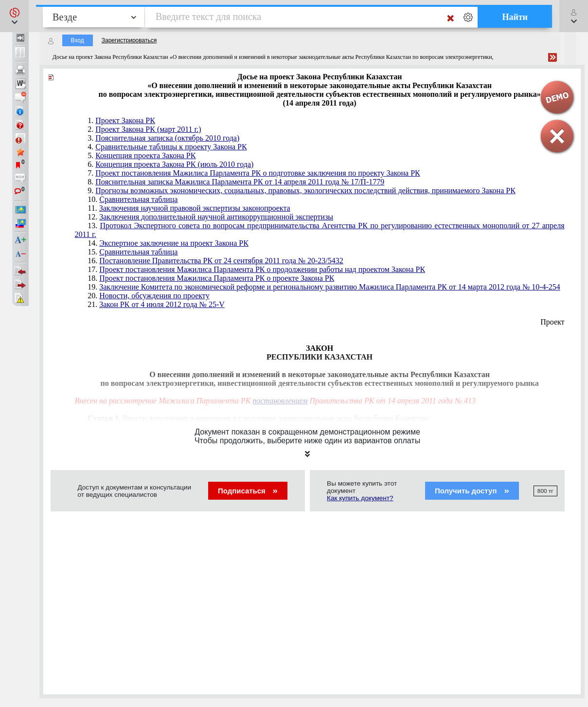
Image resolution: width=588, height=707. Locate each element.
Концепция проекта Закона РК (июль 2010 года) (174, 164)
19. (324, 287)
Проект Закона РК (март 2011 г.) (148, 129)
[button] (14, 16)
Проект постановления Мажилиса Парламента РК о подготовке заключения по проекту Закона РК (258, 173)
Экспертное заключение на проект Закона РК (174, 243)
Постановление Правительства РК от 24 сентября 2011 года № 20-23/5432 (221, 261)
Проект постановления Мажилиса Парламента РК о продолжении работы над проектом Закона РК (262, 269)
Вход (78, 40)
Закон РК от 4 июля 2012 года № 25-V (162, 304)
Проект (552, 322)
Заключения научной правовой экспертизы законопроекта (195, 208)
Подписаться (248, 491)
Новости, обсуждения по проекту (154, 296)
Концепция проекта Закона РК (145, 155)
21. (156, 304)
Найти (515, 17)
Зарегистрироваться (129, 40)
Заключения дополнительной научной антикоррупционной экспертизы (216, 217)
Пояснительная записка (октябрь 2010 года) (167, 138)
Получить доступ (472, 491)
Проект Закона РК (125, 120)
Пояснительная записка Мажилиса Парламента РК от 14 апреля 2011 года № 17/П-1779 (240, 182)
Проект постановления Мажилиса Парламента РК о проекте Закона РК (217, 278)
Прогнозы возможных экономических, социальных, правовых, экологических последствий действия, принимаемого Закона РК (305, 190)
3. (163, 138)
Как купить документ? (360, 498)
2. (144, 129)
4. (167, 147)
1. (121, 120)
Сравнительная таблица (138, 199)
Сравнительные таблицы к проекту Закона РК (171, 147)
